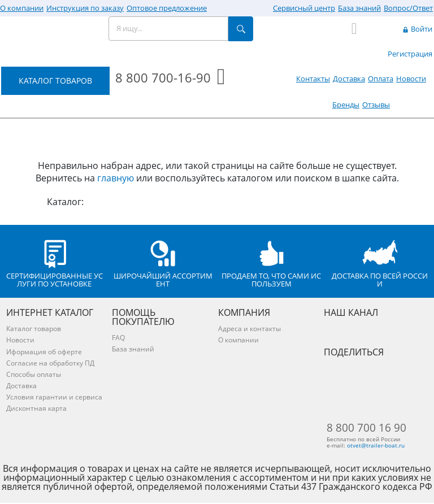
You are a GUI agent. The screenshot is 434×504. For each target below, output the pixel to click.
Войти (417, 29)
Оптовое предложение (167, 8)
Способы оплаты (34, 374)
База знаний (359, 8)
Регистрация (410, 54)
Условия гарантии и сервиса (54, 397)
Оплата (381, 79)
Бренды (346, 105)
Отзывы (376, 105)
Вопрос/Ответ (408, 8)
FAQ (118, 338)
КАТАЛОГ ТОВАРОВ (55, 81)
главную (116, 178)
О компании (22, 8)
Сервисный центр (304, 8)
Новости (411, 79)
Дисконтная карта (36, 408)
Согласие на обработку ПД (50, 363)
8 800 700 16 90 (366, 428)
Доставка (349, 79)
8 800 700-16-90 (163, 77)
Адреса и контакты (249, 329)
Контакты (313, 79)
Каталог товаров (34, 329)
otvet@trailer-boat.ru (379, 446)
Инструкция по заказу (85, 8)
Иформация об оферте (44, 352)
